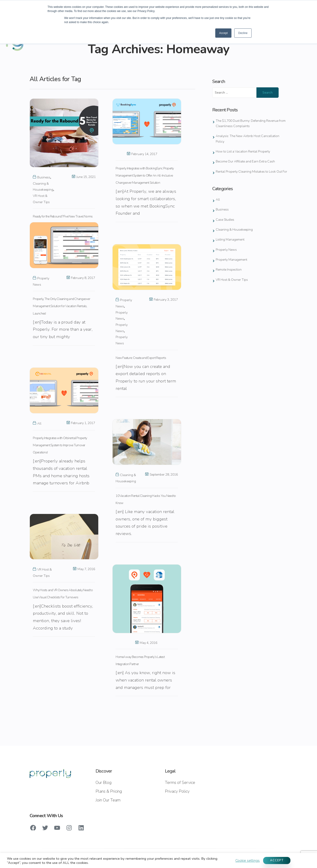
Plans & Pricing (109, 791)
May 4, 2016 (146, 643)
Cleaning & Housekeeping (234, 230)
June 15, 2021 (84, 177)
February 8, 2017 (81, 278)
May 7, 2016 (84, 569)
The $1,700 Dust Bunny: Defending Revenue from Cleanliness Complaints (251, 123)
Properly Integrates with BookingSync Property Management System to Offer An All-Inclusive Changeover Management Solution (145, 176)
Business (44, 177)
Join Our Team (108, 800)
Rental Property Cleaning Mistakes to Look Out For (251, 172)
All (39, 423)
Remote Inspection (229, 270)
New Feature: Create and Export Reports (141, 358)
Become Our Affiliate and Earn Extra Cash (245, 161)
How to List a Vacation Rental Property (243, 151)
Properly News (226, 250)
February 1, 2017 (81, 423)
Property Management (231, 260)
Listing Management (230, 240)
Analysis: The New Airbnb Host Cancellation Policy (248, 139)
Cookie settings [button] (248, 861)
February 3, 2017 (164, 300)
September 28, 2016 (162, 475)
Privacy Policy (177, 791)
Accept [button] (223, 33)
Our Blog (103, 782)
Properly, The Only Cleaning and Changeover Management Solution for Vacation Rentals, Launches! (62, 306)
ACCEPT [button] (277, 860)
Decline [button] (243, 33)
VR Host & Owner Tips (232, 280)
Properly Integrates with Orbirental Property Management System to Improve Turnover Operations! (60, 445)
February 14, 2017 (142, 154)
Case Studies (225, 220)
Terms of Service (180, 782)
